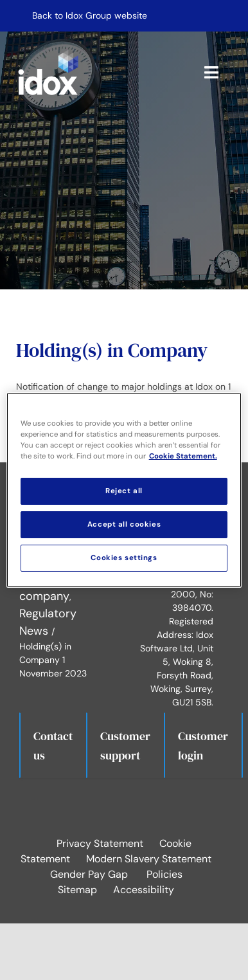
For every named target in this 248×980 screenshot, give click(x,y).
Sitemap (77, 890)
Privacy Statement (100, 843)
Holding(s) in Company (112, 350)
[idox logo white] (48, 52)
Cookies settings (124, 558)
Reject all (124, 491)
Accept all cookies (124, 524)
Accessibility (144, 890)
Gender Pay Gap (89, 874)
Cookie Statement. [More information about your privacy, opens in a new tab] (183, 456)
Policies (164, 874)
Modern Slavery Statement (149, 859)
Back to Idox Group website (90, 15)
